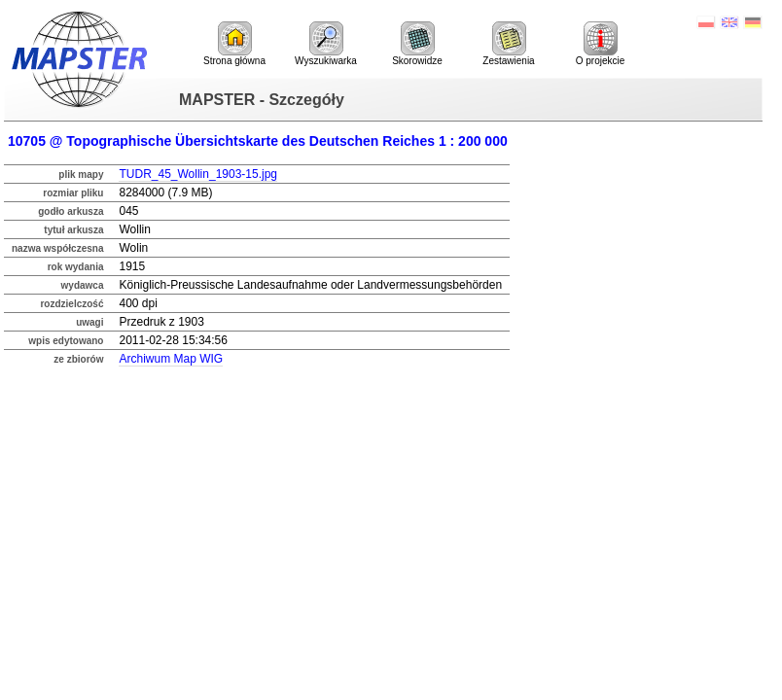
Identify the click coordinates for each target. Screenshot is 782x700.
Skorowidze (417, 44)
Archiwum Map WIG (171, 359)
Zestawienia (508, 44)
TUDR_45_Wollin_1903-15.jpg (198, 174)
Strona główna (234, 44)
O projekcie (601, 44)
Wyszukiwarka (326, 44)
